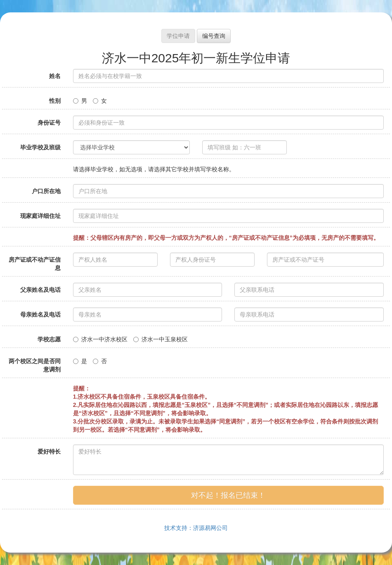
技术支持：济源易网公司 (196, 528)
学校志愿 (49, 339)
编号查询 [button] (214, 36)
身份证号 (49, 123)
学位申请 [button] (178, 36)
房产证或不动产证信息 (35, 264)
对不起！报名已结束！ (228, 495)
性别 (55, 101)
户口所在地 (46, 191)
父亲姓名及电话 (40, 290)
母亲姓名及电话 (40, 314)
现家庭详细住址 (40, 216)
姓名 (55, 76)
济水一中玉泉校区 (161, 339)
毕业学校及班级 (40, 147)
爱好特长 (49, 452)
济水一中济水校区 (100, 339)
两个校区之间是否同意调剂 (35, 365)
